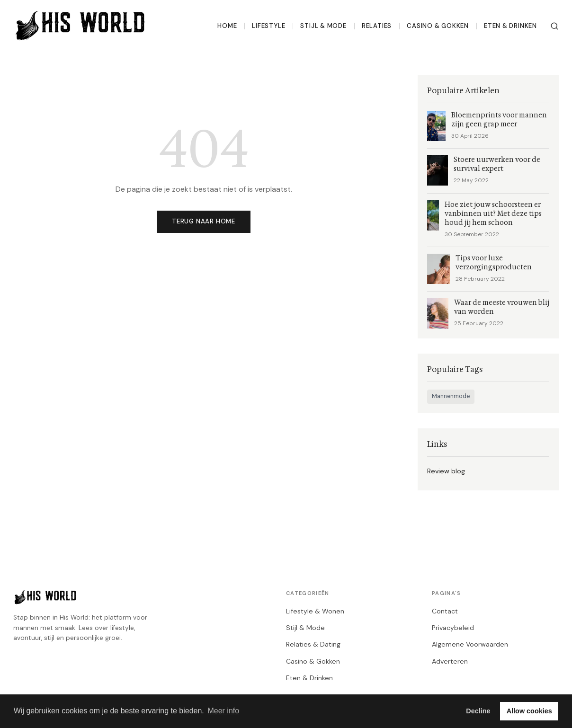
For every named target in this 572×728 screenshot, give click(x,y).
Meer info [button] (223, 711)
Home (227, 26)
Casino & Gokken (438, 26)
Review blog (446, 471)
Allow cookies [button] (529, 711)
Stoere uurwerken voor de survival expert (497, 164)
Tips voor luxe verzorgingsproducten (494, 263)
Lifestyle (268, 26)
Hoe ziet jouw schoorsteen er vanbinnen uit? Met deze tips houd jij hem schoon (493, 214)
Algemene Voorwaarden (470, 644)
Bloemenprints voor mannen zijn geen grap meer (499, 120)
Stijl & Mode (323, 26)
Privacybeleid (453, 628)
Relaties (377, 26)
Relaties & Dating (313, 644)
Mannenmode (451, 396)
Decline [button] (478, 711)
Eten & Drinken (510, 26)
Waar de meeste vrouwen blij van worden (502, 307)
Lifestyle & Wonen (315, 611)
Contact (445, 611)
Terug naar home (204, 221)
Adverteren (450, 661)
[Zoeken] (554, 26)
